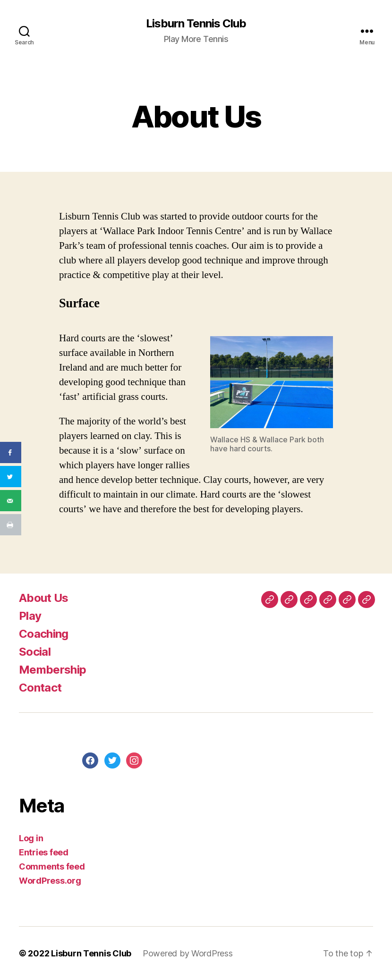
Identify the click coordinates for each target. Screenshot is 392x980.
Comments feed (52, 866)
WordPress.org (50, 881)
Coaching (44, 634)
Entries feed (44, 852)
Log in (31, 838)
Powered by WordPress (188, 953)
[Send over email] (11, 501)
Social (35, 652)
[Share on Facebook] (11, 452)
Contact (40, 688)
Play (30, 616)
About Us (44, 598)
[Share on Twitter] (11, 477)
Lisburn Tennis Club (196, 24)
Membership (52, 670)
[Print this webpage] (11, 525)
